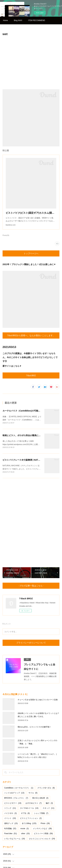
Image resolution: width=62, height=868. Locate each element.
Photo (45, 823)
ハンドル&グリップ (14, 793)
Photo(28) (6, 235)
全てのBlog (29, 823)
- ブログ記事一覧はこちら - (31, 586)
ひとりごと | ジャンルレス (42, 839)
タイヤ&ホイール (29, 808)
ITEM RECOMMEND (37, 20)
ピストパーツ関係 (43, 834)
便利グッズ (11, 823)
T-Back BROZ (31, 375)
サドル (33, 793)
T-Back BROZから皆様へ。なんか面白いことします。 (31, 335)
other (25, 834)
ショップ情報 (41, 813)
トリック (10, 808)
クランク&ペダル (46, 788)
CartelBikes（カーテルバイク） (19, 788)
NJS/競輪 (10, 829)
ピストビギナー (13, 803)
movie (25, 829)
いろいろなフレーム (15, 839)
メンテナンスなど (42, 829)
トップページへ (31, 253)
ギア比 (25, 813)
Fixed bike (11, 834)
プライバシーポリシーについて (31, 643)
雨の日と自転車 (40, 798)
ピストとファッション (31, 818)
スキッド (48, 808)
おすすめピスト (34, 803)
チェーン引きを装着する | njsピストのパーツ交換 (38, 700)
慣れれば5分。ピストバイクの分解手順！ (34, 727)
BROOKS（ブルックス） (16, 798)
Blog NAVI (18, 20)
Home (5, 20)
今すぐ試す (40, 13)
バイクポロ (10, 813)
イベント (10, 818)
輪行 (49, 803)
